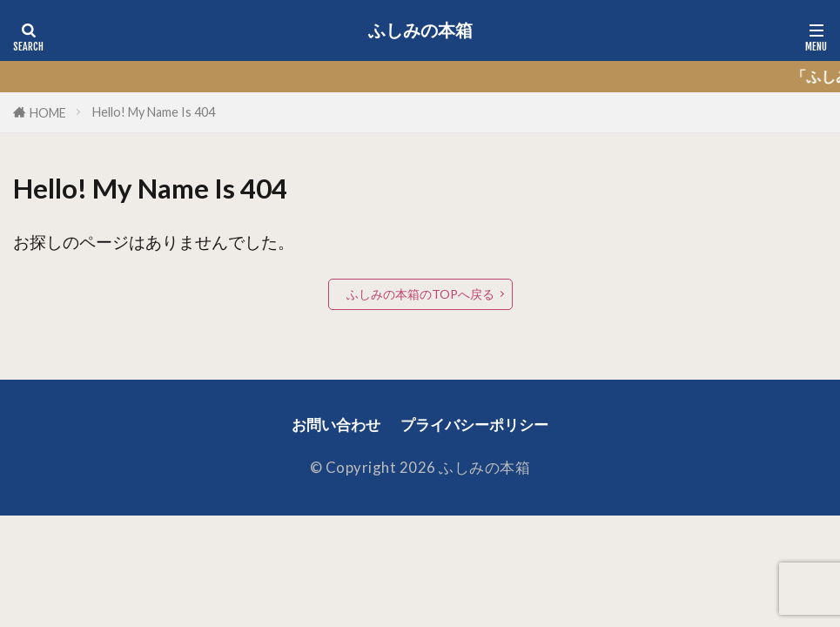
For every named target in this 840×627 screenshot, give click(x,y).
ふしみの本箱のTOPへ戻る (420, 294)
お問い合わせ (336, 425)
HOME (48, 113)
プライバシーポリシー (474, 425)
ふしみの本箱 (420, 30)
